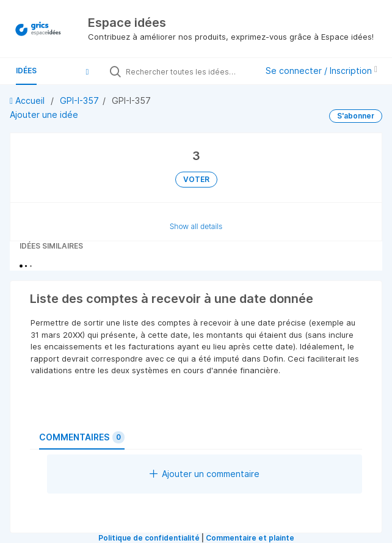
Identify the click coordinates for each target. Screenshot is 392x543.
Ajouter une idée (44, 115)
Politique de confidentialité (149, 538)
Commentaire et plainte (250, 538)
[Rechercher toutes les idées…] (188, 71)
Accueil (28, 100)
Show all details (196, 226)
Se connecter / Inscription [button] (321, 71)
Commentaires (82, 437)
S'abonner (356, 116)
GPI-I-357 (79, 100)
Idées (26, 71)
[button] (87, 71)
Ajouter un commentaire (205, 474)
